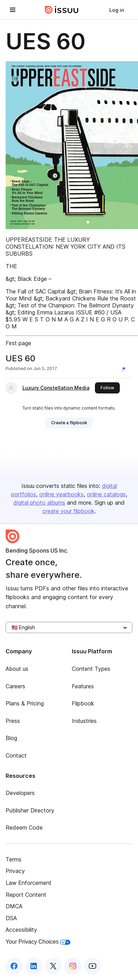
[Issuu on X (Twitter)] (53, 966)
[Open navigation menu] (13, 10)
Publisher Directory (30, 810)
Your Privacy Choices (38, 942)
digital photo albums (39, 503)
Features (83, 686)
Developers (20, 793)
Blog (11, 738)
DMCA (14, 906)
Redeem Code (24, 828)
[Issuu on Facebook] (14, 966)
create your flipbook (68, 511)
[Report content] (125, 369)
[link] (117, 10)
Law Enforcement (29, 883)
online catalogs (106, 494)
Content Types (91, 669)
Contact (16, 755)
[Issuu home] (62, 10)
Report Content (26, 895)
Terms (13, 859)
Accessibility (21, 930)
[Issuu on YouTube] (92, 966)
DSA (11, 918)
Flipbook (83, 703)
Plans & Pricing (25, 703)
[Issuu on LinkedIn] (34, 966)
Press (13, 721)
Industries (84, 721)
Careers (15, 686)
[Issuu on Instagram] (73, 966)
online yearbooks (61, 494)
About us (17, 669)
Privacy (15, 871)
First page (18, 343)
